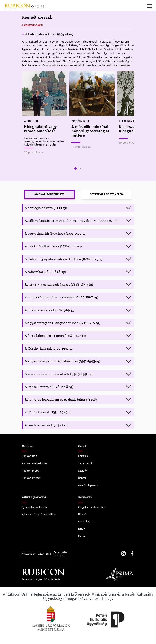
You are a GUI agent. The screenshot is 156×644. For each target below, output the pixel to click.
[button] (75, 168)
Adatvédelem (29, 554)
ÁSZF (41, 554)
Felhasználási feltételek (61, 554)
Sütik (49, 554)
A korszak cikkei (32, 26)
